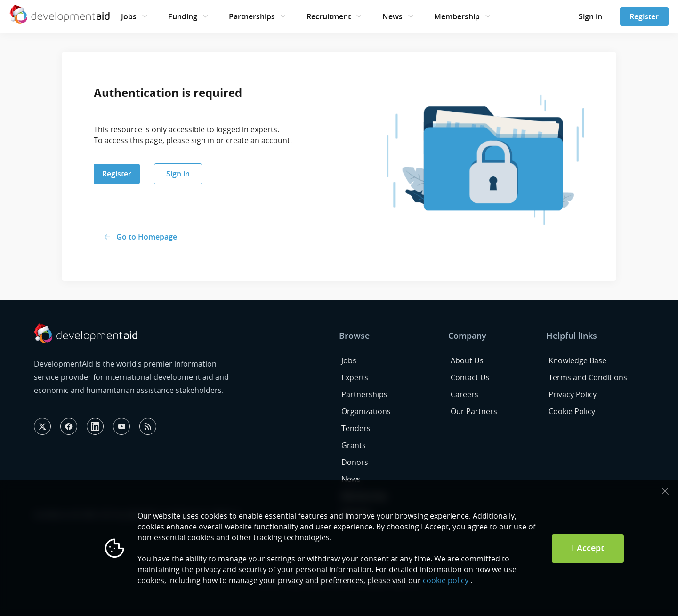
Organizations (366, 411)
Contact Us (470, 377)
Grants (354, 445)
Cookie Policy (572, 411)
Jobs (129, 16)
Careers (464, 394)
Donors (355, 462)
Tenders (356, 428)
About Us (467, 360)
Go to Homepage (147, 237)
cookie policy (446, 580)
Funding (183, 16)
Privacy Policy (573, 394)
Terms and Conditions (588, 377)
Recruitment (329, 16)
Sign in (590, 16)
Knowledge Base (577, 360)
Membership (457, 16)
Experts (355, 377)
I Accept (588, 548)
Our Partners (474, 411)
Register (644, 16)
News (392, 16)
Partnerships (252, 16)
